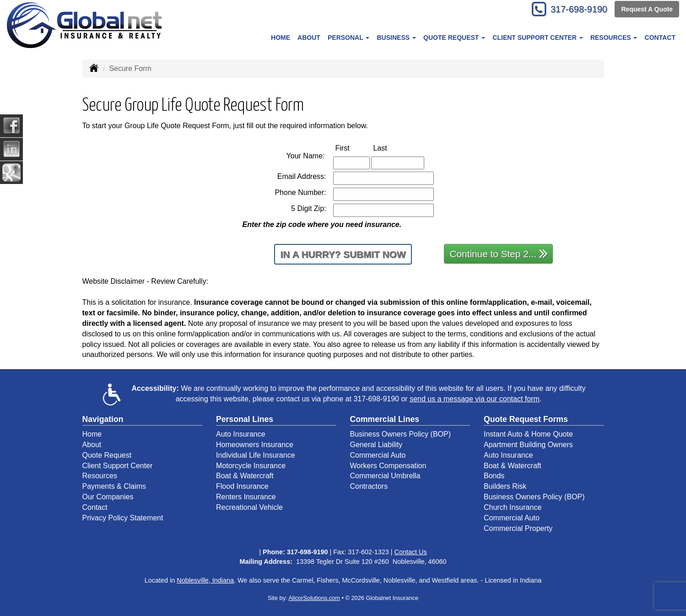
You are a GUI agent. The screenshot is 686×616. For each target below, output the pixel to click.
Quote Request (107, 455)
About (309, 38)
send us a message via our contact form (475, 399)
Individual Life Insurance (256, 455)
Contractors (369, 486)
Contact (660, 38)
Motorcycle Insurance (251, 466)
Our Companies (108, 497)
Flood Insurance (242, 486)
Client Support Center (118, 466)
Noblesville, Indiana (205, 580)
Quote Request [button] (454, 38)
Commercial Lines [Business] (385, 419)
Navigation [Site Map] (103, 419)
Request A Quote (647, 10)
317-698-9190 (574, 10)
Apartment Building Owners (528, 445)
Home (281, 38)
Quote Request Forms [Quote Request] (526, 419)
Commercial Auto (378, 455)
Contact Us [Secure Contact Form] (411, 552)
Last (390, 148)
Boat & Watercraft (245, 476)
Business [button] (396, 38)
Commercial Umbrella (385, 476)
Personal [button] (348, 38)
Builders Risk (505, 486)
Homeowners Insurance (255, 445)
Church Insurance (513, 507)
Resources (100, 476)
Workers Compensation (388, 466)
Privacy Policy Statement (123, 518)
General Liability (376, 445)
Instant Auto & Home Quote (528, 434)
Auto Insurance (241, 434)
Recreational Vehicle (249, 507)
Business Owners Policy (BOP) (401, 434)
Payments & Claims (114, 486)
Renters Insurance (246, 497)
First (352, 148)
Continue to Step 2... (499, 253)
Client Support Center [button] (537, 38)
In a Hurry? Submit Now (343, 254)
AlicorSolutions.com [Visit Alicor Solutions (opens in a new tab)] (314, 598)
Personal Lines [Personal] (245, 419)
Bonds (494, 476)
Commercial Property (518, 528)
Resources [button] (614, 38)
